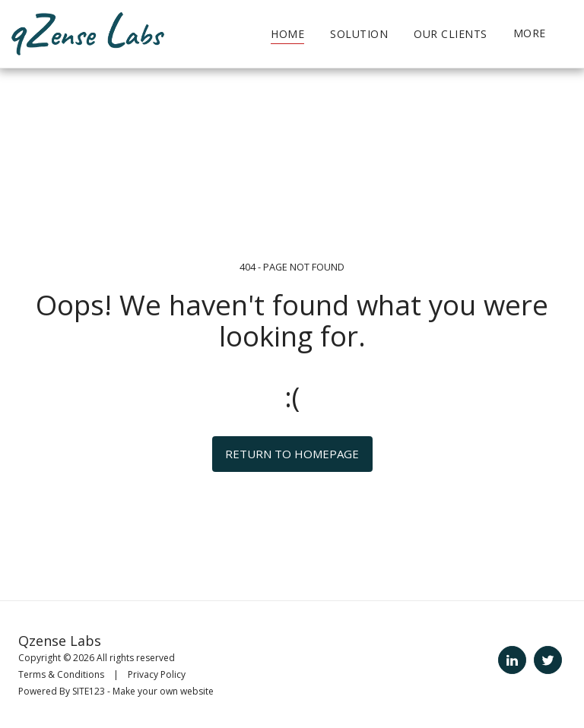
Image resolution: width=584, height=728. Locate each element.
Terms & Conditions (61, 674)
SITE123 (89, 691)
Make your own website (163, 691)
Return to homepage (292, 454)
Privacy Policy (157, 674)
